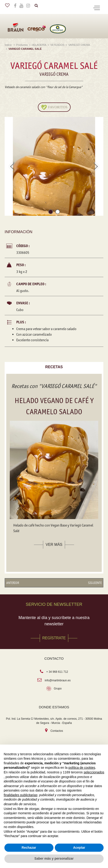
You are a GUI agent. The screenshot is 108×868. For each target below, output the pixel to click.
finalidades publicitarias (21, 795)
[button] (51, 213)
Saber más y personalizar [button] (54, 858)
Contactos (57, 731)
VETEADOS (57, 45)
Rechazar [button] (29, 848)
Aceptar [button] (79, 848)
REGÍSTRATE (54, 638)
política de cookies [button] (82, 768)
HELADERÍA (39, 45)
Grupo (58, 689)
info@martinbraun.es (58, 680)
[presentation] (11, 166)
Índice (8, 45)
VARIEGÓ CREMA (79, 45)
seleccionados (94, 772)
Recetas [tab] (54, 367)
